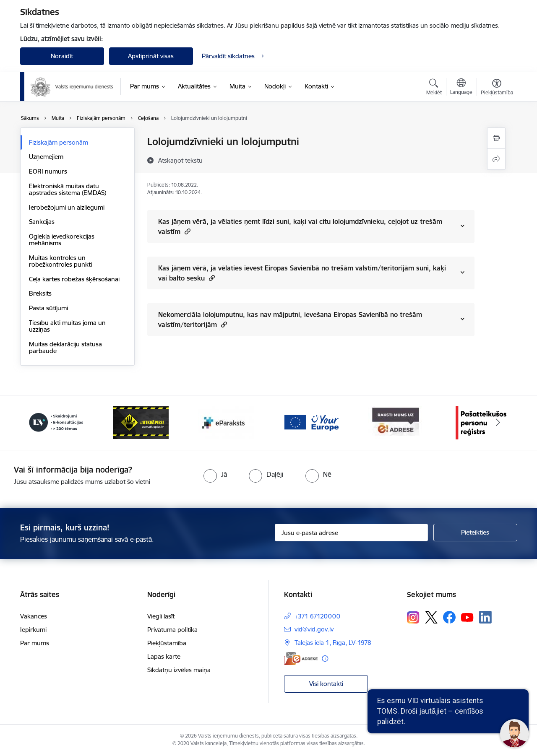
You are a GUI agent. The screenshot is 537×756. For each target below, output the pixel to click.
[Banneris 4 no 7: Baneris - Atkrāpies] (226, 422)
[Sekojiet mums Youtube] (467, 617)
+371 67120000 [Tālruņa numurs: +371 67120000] (317, 616)
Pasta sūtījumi (48, 308)
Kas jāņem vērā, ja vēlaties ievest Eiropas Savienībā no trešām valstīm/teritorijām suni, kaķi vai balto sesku (302, 273)
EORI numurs (48, 171)
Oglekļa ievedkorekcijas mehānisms (62, 240)
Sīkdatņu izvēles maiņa (179, 670)
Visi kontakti (326, 684)
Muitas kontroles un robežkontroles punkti (60, 261)
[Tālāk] (498, 423)
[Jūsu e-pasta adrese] (351, 533)
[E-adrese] (301, 659)
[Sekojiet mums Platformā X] (431, 617)
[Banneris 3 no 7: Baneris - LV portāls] (141, 422)
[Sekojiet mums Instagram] (413, 617)
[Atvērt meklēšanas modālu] (434, 88)
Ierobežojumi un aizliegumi (67, 207)
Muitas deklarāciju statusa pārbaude (65, 347)
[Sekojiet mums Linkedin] (485, 617)
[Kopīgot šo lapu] (496, 159)
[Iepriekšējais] (39, 423)
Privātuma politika (172, 630)
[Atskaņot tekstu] (180, 160)
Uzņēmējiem (46, 157)
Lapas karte (164, 656)
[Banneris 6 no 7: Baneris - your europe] (396, 422)
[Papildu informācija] (325, 659)
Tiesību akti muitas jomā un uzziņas (67, 326)
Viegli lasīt (161, 616)
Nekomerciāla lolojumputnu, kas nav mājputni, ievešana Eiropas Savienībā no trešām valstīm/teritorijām (290, 320)
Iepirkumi (33, 630)
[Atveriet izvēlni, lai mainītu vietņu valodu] (461, 88)
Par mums (35, 643)
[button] (186, 231)
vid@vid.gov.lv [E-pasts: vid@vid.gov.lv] (314, 629)
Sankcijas (42, 222)
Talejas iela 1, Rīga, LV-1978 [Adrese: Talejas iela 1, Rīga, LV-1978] (333, 643)
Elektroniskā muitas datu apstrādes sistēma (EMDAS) (68, 189)
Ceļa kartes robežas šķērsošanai (74, 279)
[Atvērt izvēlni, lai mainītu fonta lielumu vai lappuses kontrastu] (497, 88)
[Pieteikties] (475, 533)
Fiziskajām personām (59, 142)
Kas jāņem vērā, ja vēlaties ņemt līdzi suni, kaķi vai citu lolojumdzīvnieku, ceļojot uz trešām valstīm (300, 226)
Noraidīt (62, 56)
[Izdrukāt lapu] (496, 138)
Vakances (34, 616)
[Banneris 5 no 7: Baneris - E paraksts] (311, 422)
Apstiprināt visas (151, 56)
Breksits (40, 293)
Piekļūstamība (167, 643)
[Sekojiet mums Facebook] (449, 617)
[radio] (215, 474)
